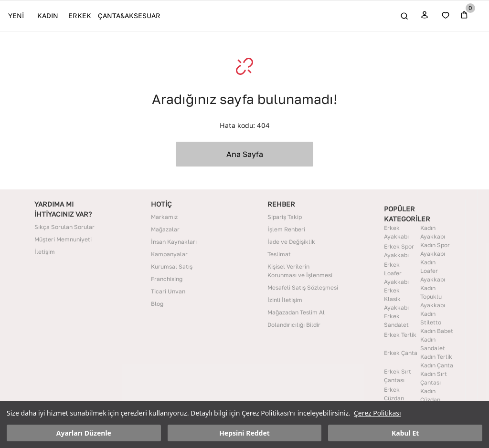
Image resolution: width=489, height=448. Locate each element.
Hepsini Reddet (244, 433)
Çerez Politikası (377, 413)
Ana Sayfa (245, 154)
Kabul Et (405, 433)
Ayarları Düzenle (84, 433)
